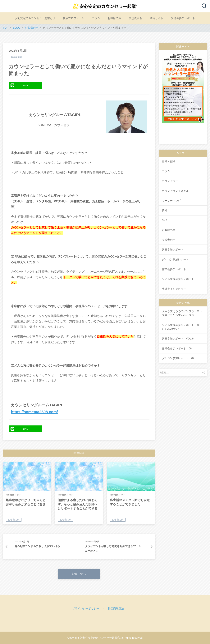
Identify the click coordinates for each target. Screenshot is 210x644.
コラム (166, 171)
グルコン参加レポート (175, 259)
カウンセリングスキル (175, 191)
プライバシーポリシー (86, 608)
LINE (19, 85)
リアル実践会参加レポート (178, 279)
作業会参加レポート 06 (177, 348)
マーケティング (171, 201)
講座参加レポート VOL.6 (178, 339)
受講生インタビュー (174, 289)
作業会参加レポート (174, 269)
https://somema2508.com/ (34, 412)
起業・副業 (169, 161)
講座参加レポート (173, 249)
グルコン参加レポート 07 (178, 358)
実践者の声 (169, 240)
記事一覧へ (79, 574)
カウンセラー (170, 181)
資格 (165, 210)
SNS (165, 220)
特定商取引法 (116, 608)
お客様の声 (16, 57)
